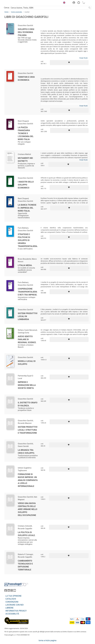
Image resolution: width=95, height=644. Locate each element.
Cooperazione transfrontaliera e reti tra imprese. (28, 292)
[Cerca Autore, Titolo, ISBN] (49, 8)
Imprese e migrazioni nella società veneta (27, 385)
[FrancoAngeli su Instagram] (12, 591)
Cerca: (7, 8)
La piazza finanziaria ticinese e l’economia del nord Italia (26, 133)
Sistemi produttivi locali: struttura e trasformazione (28, 430)
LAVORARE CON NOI (14, 605)
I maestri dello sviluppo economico (26, 185)
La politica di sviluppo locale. (27, 534)
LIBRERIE (9, 608)
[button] (64, 3)
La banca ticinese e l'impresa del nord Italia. (27, 208)
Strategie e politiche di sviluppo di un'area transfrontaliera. (28, 240)
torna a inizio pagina (47, 640)
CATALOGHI (11, 599)
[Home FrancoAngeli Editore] (13, 3)
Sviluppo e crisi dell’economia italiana (26, 32)
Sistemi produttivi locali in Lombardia (28, 316)
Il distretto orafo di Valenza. (28, 404)
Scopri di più (83, 58)
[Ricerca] (90, 8)
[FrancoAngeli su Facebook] (6, 591)
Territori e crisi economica (26, 79)
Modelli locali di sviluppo (27, 363)
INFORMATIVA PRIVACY (16, 611)
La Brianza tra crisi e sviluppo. (26, 452)
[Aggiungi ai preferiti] (69, 63)
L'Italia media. (25, 265)
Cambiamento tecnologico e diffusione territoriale (25, 565)
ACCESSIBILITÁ (12, 614)
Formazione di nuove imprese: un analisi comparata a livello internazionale (28, 480)
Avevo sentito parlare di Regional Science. (27, 339)
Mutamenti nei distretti (25, 160)
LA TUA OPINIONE (13, 596)
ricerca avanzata (16, 12)
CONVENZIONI (12, 602)
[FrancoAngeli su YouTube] (15, 591)
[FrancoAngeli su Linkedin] (9, 591)
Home (6, 12)
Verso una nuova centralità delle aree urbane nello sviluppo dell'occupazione (28, 509)
